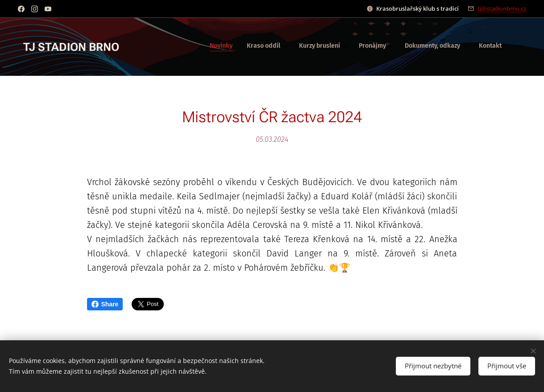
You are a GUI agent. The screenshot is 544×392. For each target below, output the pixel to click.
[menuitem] (382, 47)
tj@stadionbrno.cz (502, 8)
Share (105, 304)
